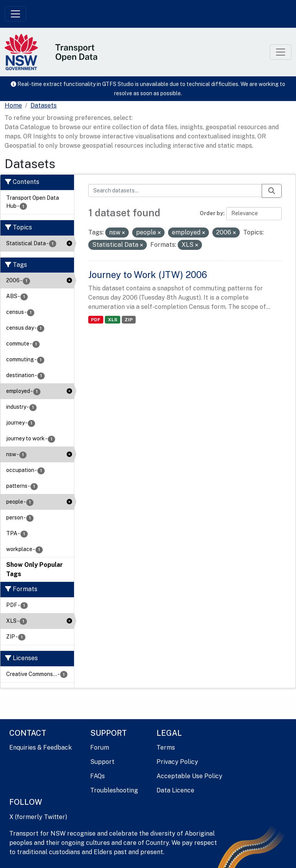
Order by (211, 213)
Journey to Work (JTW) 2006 (148, 275)
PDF (96, 320)
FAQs (98, 776)
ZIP (129, 320)
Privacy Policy (177, 762)
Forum (100, 747)
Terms (166, 747)
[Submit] (272, 191)
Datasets (44, 105)
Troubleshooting (114, 790)
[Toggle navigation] (15, 14)
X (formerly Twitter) (38, 817)
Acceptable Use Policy (189, 776)
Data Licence (175, 790)
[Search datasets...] (175, 190)
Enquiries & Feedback (40, 747)
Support (102, 762)
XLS (113, 320)
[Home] (13, 106)
